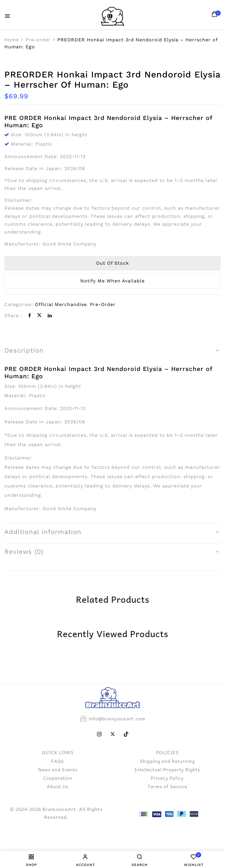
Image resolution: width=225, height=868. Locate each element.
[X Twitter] (113, 734)
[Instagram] (99, 734)
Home (12, 40)
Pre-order (38, 40)
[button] (216, 16)
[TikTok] (126, 734)
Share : (13, 315)
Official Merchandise (61, 304)
